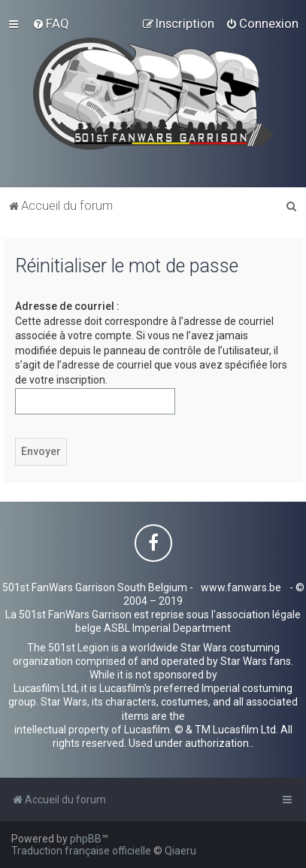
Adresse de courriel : (67, 306)
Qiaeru (180, 851)
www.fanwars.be (241, 587)
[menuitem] (51, 23)
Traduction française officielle (81, 851)
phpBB (86, 839)
